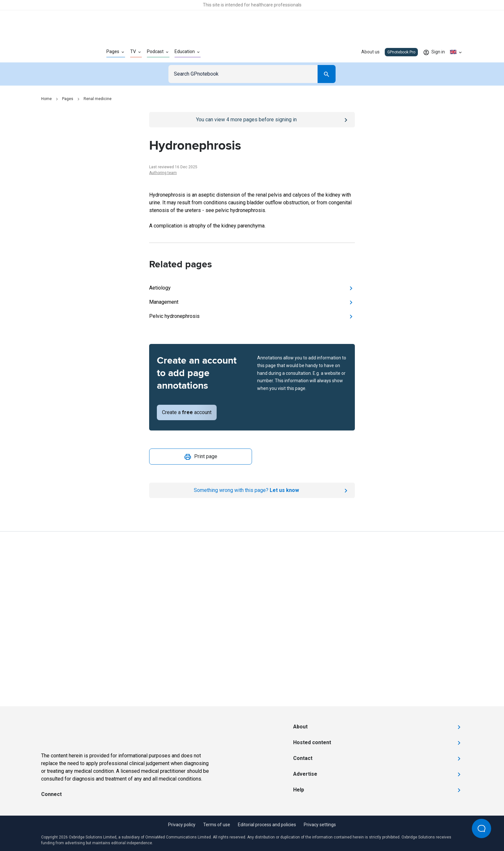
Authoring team (163, 173)
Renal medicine (98, 99)
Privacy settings (320, 825)
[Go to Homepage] (63, 52)
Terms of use (217, 825)
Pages (68, 99)
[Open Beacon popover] (482, 828)
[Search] (327, 74)
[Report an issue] (252, 490)
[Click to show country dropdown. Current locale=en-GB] (456, 52)
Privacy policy (182, 825)
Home (46, 99)
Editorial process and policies (267, 825)
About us (370, 52)
